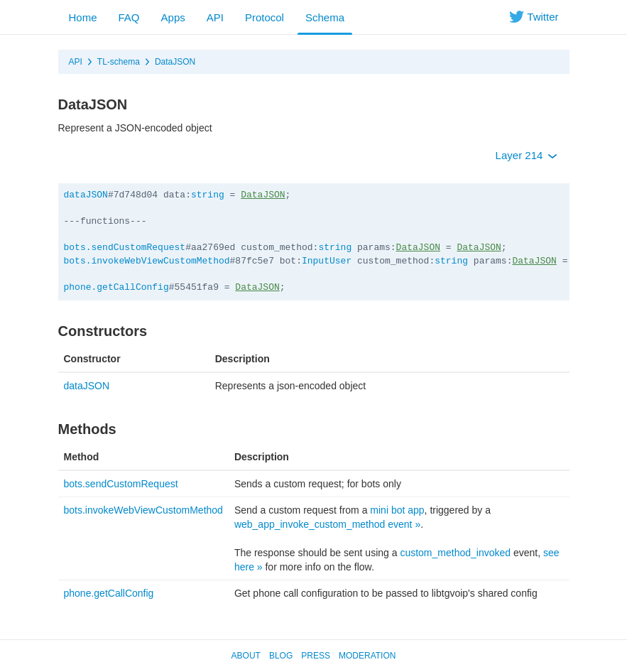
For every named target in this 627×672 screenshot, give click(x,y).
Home (83, 17)
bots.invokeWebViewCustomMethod (147, 261)
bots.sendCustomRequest (125, 248)
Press (316, 656)
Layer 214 (527, 155)
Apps (173, 17)
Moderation (367, 656)
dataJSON (86, 195)
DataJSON (175, 62)
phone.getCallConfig (116, 287)
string (208, 195)
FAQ (129, 17)
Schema (325, 17)
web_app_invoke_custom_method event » (327, 524)
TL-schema (119, 62)
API (215, 17)
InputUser (327, 261)
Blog (281, 656)
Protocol (265, 17)
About (246, 656)
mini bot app (397, 510)
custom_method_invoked (455, 553)
